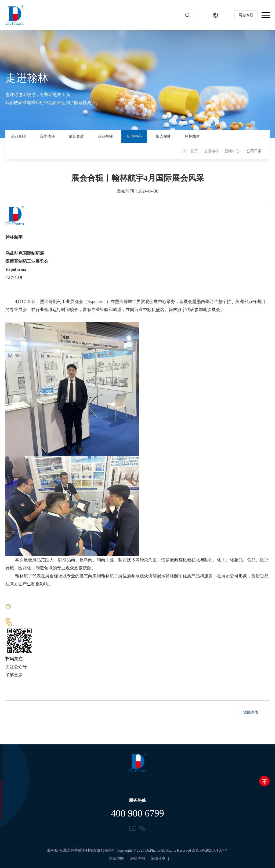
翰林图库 (192, 136)
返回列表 (251, 712)
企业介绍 (18, 136)
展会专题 (245, 15)
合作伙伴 (47, 136)
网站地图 (116, 858)
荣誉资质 (76, 136)
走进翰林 (211, 151)
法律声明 (137, 858)
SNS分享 (158, 858)
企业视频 (105, 136)
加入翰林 (163, 136)
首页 (194, 151)
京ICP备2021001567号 (210, 850)
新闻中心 (134, 136)
